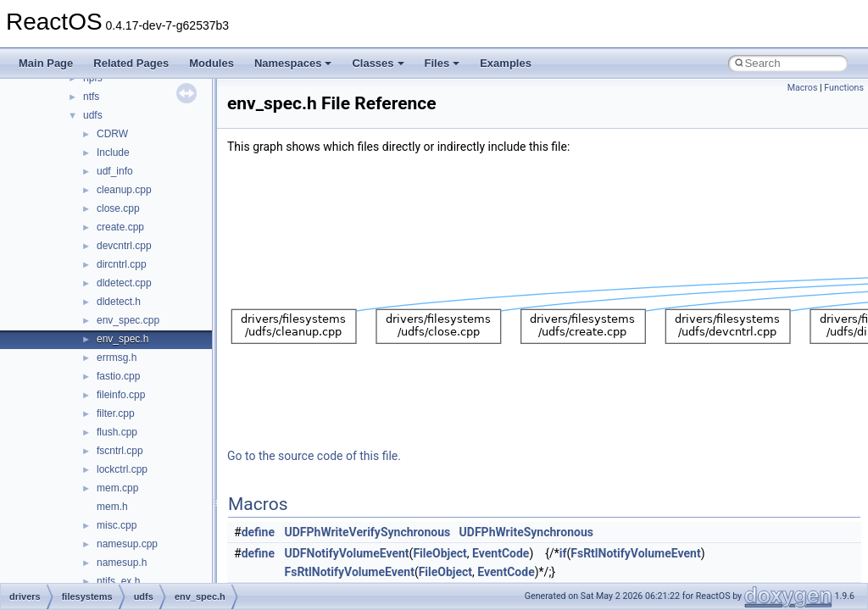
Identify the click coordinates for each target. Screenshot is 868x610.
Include (113, 152)
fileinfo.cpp (121, 395)
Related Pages (131, 63)
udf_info (115, 171)
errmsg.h (117, 358)
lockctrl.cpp (122, 469)
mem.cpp (117, 488)
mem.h (112, 507)
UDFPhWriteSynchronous (526, 532)
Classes (378, 63)
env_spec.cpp (128, 320)
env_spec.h (122, 339)
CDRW (112, 134)
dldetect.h (119, 302)
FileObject (440, 553)
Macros (803, 88)
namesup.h (122, 563)
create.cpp (120, 227)
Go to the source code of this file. (314, 456)
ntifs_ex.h (118, 581)
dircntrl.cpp (122, 264)
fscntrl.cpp (120, 451)
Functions (844, 88)
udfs (93, 115)
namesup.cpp (127, 544)
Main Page (46, 63)
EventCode (501, 553)
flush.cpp (117, 432)
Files (442, 63)
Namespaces (293, 63)
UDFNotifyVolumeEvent (347, 553)
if (563, 553)
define (258, 532)
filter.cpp (116, 413)
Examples (506, 63)
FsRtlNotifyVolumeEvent (635, 553)
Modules (211, 63)
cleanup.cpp (124, 190)
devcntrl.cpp (124, 246)
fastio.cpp (118, 376)
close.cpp (118, 208)
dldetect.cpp (124, 283)
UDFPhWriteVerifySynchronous (368, 532)
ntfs (91, 97)
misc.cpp (117, 525)
